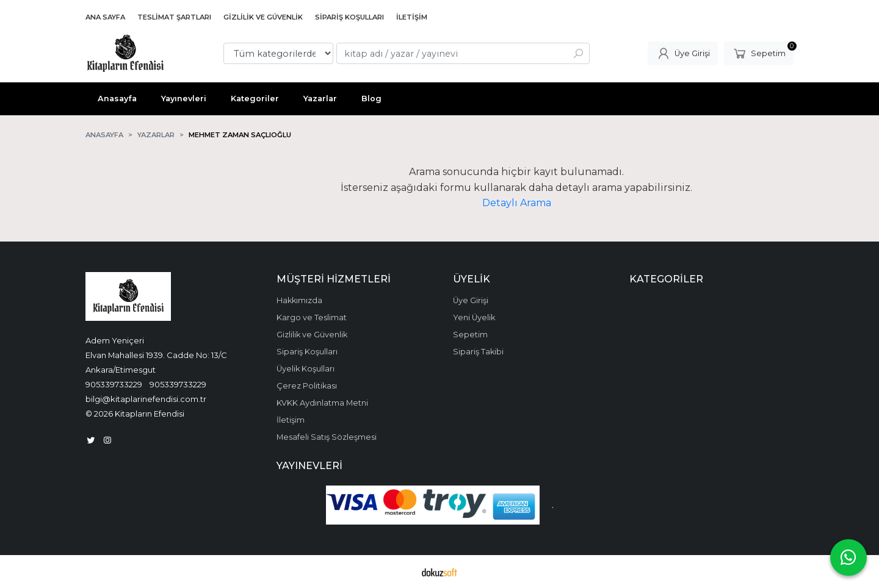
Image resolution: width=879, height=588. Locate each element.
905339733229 (114, 384)
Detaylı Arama (517, 203)
